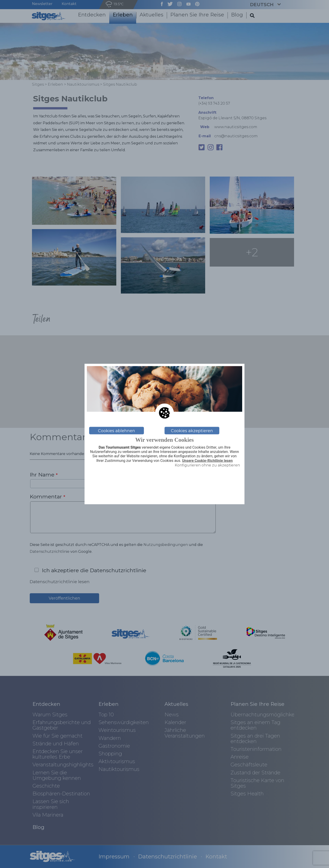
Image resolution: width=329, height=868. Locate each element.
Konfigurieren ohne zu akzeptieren (207, 465)
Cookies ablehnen (117, 431)
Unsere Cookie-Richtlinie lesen (207, 460)
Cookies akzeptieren (192, 431)
